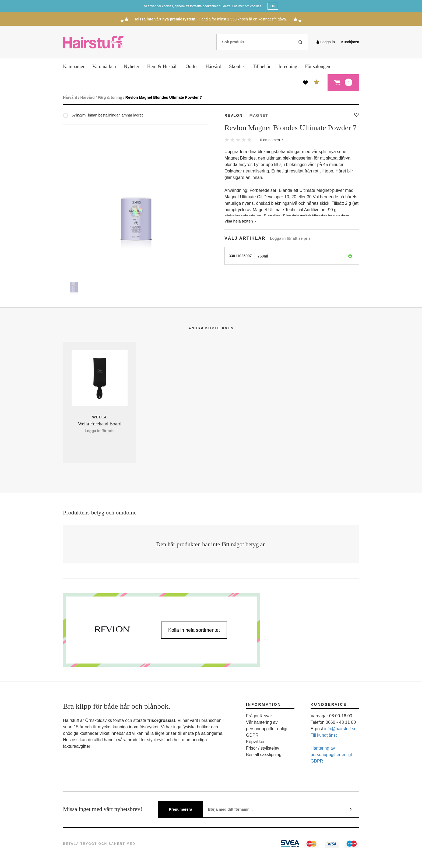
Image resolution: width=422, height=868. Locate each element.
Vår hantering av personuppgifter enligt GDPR (267, 729)
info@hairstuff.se (340, 729)
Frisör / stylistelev (263, 748)
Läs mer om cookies (247, 6)
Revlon (233, 115)
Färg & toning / (111, 97)
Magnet (259, 115)
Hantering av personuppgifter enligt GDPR (331, 755)
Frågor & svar (259, 716)
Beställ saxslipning (264, 755)
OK (273, 6)
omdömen (272, 140)
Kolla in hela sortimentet (194, 630)
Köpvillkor (255, 742)
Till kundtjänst (324, 735)
